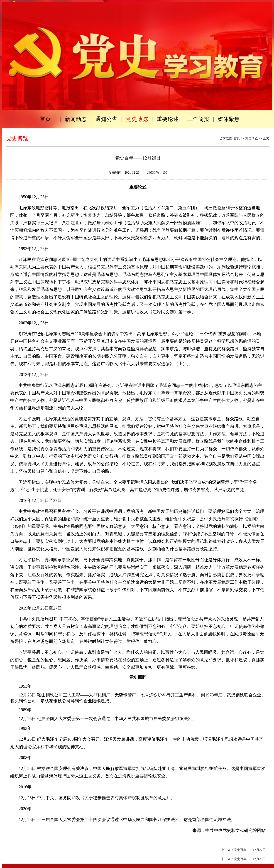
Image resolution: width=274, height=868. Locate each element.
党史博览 (252, 138)
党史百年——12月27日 (250, 850)
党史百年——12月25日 (250, 859)
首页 (237, 138)
